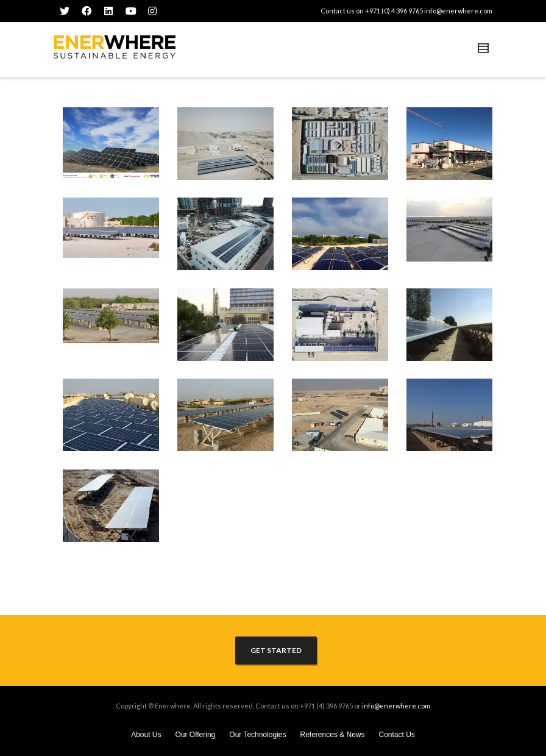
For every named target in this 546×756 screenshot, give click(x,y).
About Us (146, 735)
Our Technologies (257, 735)
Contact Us (397, 735)
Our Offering (195, 735)
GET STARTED (276, 650)
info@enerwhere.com (458, 11)
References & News (332, 735)
